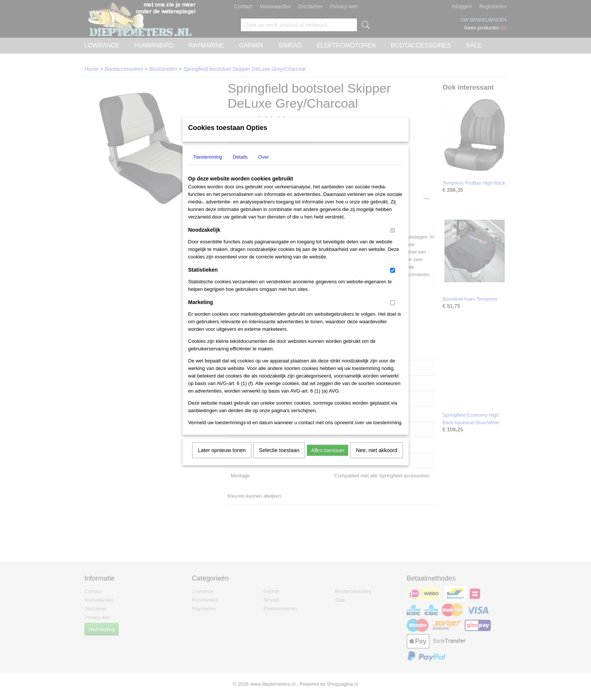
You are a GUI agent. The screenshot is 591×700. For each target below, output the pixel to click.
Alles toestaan (328, 460)
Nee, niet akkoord (377, 460)
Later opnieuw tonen (222, 460)
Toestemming (207, 167)
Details (240, 167)
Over (263, 167)
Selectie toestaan (279, 460)
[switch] (393, 240)
